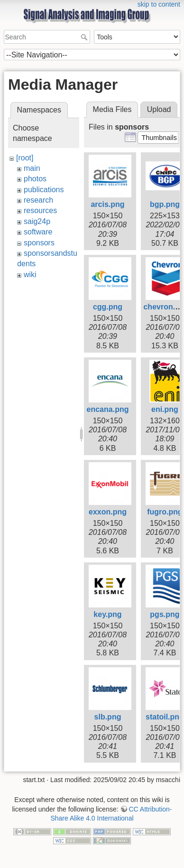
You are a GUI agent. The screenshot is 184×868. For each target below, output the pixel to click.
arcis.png (107, 204)
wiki (30, 275)
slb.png (108, 717)
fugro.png (165, 512)
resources (40, 210)
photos (35, 179)
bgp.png (165, 204)
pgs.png (165, 614)
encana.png (108, 409)
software (38, 232)
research (38, 200)
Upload (159, 109)
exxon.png (108, 512)
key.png (107, 614)
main (32, 168)
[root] (25, 158)
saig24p (37, 221)
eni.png (165, 409)
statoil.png (165, 717)
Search (85, 37)
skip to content (159, 4)
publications (44, 190)
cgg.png (108, 307)
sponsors (39, 243)
